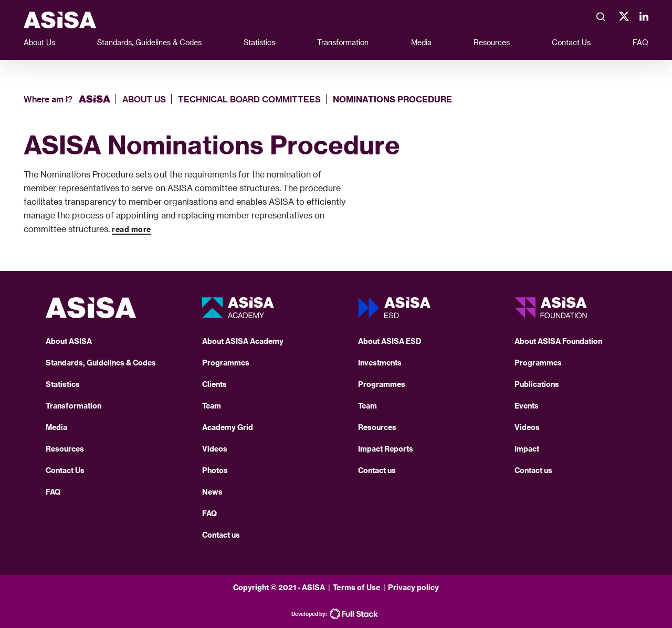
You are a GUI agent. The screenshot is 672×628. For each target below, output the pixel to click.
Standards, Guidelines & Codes (149, 42)
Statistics (259, 42)
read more (132, 229)
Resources (492, 42)
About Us (39, 42)
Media (421, 42)
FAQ (640, 42)
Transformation (343, 42)
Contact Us (571, 42)
